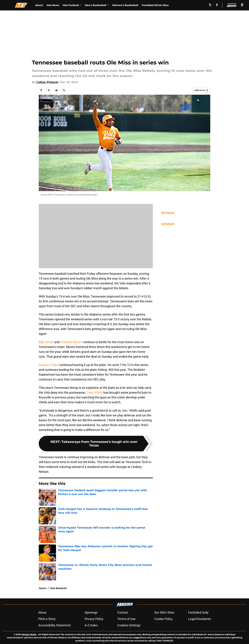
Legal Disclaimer (200, 619)
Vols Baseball (58, 588)
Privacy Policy (94, 619)
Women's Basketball (125, 5)
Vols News (53, 5)
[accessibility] (242, 5)
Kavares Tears (49, 365)
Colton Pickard (47, 82)
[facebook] (217, 5)
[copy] (64, 90)
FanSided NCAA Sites (155, 5)
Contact (123, 612)
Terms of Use (126, 619)
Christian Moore (71, 342)
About (39, 5)
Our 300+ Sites (164, 612)
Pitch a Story (47, 619)
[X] (210, 5)
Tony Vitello (95, 392)
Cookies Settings (129, 625)
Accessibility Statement (54, 625)
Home (43, 588)
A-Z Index (91, 625)
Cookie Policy (163, 619)
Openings (91, 612)
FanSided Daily (198, 612)
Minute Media (29, 634)
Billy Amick (46, 342)
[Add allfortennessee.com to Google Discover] (201, 90)
